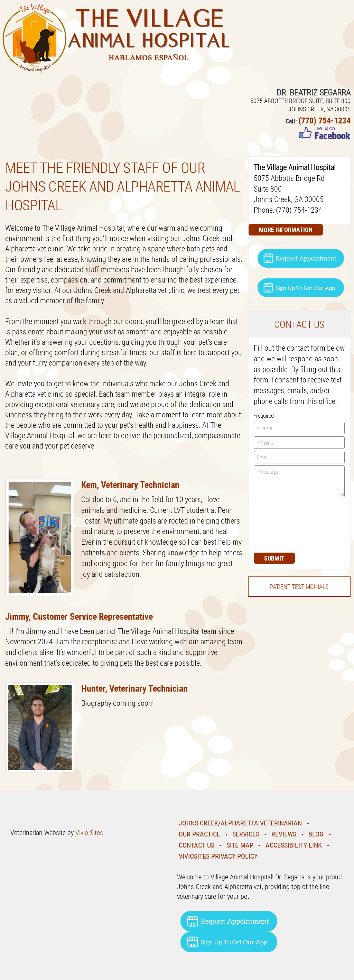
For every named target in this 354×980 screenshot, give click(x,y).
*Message (299, 481)
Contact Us (197, 845)
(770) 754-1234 (324, 120)
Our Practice (199, 834)
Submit (274, 558)
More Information (286, 230)
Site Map (240, 845)
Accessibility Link (294, 845)
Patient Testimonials (299, 586)
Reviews (284, 834)
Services (246, 834)
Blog (316, 834)
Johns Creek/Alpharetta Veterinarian (240, 823)
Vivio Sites (89, 833)
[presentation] (282, 524)
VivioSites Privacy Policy (218, 856)
